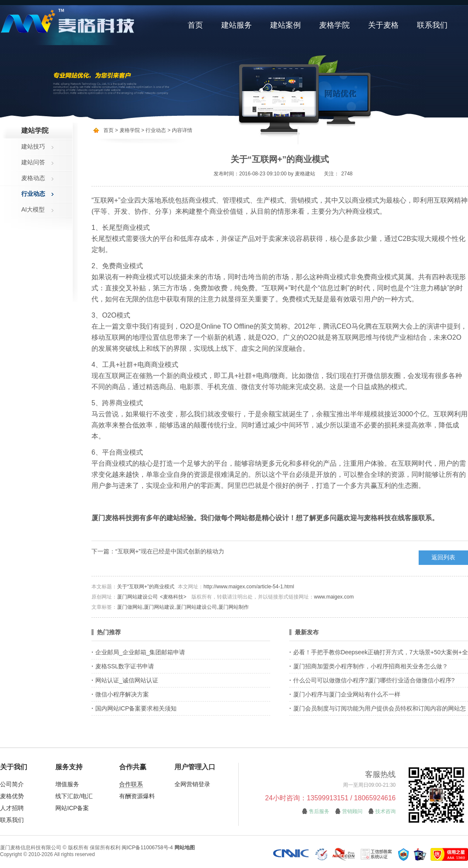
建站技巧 (33, 146)
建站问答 (33, 162)
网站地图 (185, 848)
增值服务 (67, 784)
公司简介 (12, 784)
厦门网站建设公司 (137, 597)
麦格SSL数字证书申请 (125, 666)
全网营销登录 (192, 784)
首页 (195, 25)
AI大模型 (33, 209)
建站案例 (285, 25)
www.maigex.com (334, 597)
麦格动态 (33, 178)
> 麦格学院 (127, 130)
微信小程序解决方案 (122, 694)
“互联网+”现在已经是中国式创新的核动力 (170, 551)
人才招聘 (12, 808)
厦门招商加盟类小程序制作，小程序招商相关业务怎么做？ (371, 666)
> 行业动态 (153, 130)
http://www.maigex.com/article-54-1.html (249, 587)
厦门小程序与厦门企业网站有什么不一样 (347, 694)
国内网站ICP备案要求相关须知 (136, 708)
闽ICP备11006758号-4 (147, 848)
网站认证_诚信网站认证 (127, 680)
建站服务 (237, 25)
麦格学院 (334, 25)
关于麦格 (383, 25)
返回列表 (443, 557)
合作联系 (131, 784)
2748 (347, 174)
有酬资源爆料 (137, 796)
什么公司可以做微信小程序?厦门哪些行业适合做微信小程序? (374, 680)
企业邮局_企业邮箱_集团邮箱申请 (140, 652)
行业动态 (33, 194)
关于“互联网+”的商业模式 (146, 587)
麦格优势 (12, 796)
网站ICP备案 (72, 808)
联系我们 (432, 25)
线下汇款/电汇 (74, 796)
